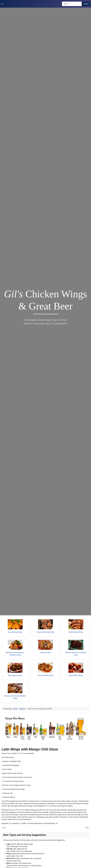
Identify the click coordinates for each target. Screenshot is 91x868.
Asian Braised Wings (76, 632)
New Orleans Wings (15, 675)
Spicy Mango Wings (15, 632)
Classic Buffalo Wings (46, 675)
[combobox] (72, 4)
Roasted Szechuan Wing (46, 632)
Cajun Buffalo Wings (76, 675)
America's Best (45, 653)
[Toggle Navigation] (2, 4)
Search (86, 4)
